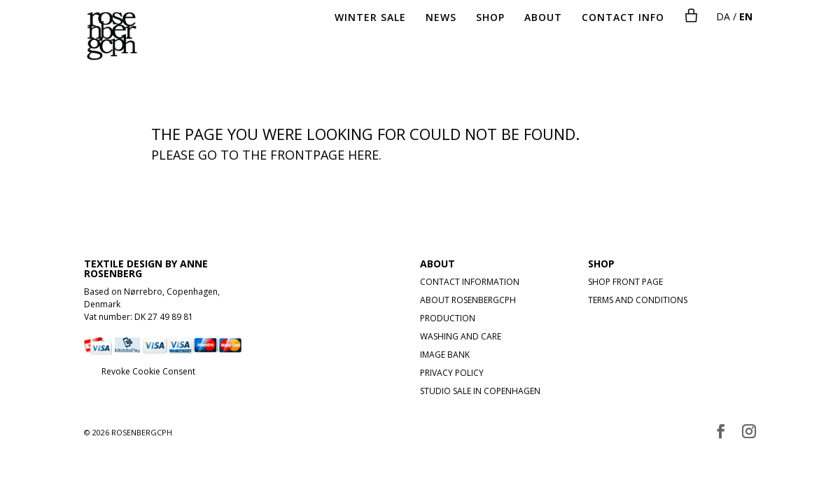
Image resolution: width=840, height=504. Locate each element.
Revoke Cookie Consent (148, 371)
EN (746, 16)
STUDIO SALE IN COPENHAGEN (480, 391)
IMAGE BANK (445, 355)
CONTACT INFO (623, 18)
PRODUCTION (448, 318)
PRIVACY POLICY (452, 373)
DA (723, 16)
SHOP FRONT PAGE (625, 282)
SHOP (490, 18)
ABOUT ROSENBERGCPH (468, 300)
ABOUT (543, 18)
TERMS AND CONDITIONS (638, 300)
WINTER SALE (370, 18)
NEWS (441, 18)
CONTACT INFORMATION (470, 282)
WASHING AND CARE (461, 336)
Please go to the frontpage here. (266, 155)
